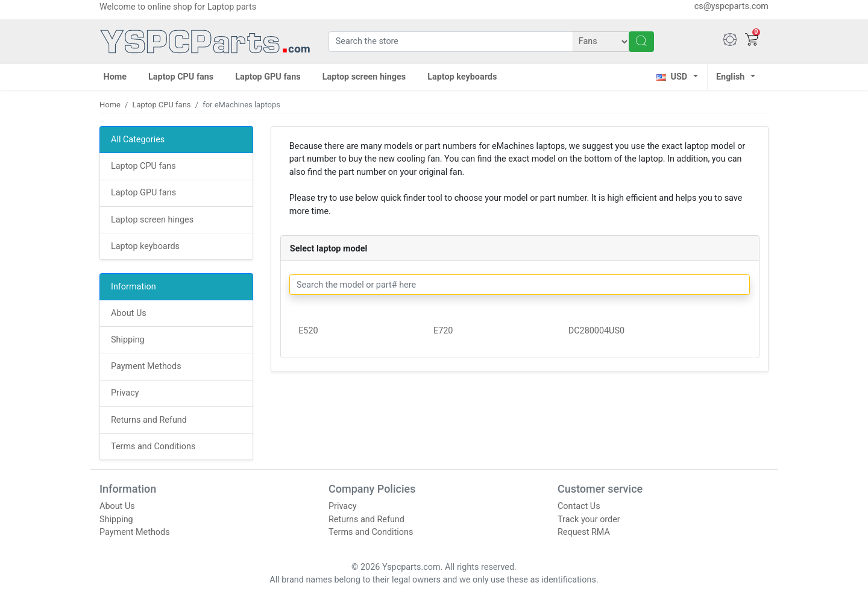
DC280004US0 (596, 331)
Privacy (125, 393)
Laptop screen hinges (364, 77)
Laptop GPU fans (268, 77)
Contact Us (579, 506)
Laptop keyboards (462, 77)
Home (115, 77)
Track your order (589, 519)
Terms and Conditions (153, 447)
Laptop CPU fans (181, 77)
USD (672, 77)
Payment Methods (146, 366)
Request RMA (584, 532)
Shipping (128, 340)
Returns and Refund (149, 420)
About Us (129, 313)
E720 (443, 331)
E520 (308, 331)
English (730, 77)
